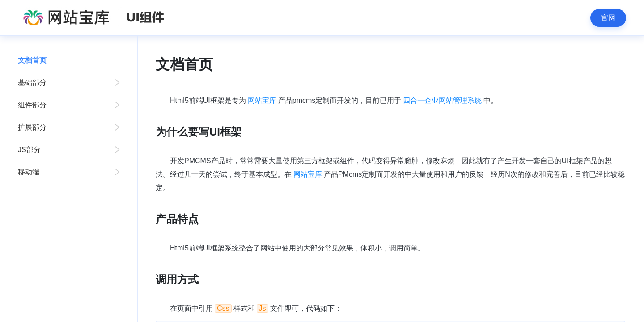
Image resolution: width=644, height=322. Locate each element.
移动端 (29, 172)
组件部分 (32, 105)
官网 (608, 18)
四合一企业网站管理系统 (442, 100)
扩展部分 (32, 127)
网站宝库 (262, 100)
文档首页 (32, 60)
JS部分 (29, 150)
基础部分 (32, 83)
